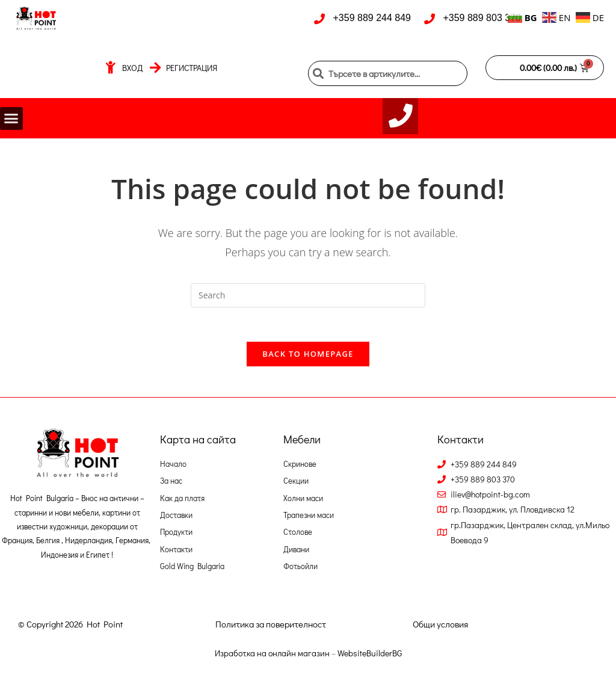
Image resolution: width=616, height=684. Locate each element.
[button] (11, 120)
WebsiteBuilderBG (370, 658)
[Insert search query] (308, 298)
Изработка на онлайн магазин (272, 658)
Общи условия (440, 629)
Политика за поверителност (271, 629)
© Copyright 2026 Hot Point (70, 629)
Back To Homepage (308, 359)
